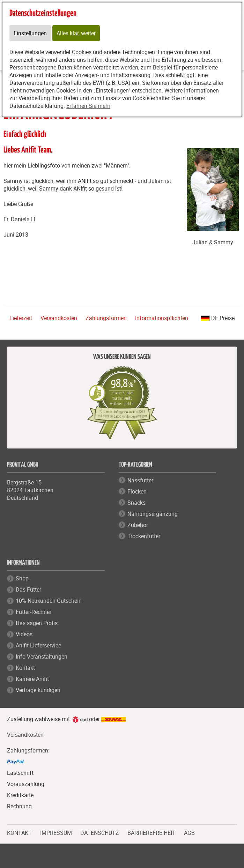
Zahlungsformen (106, 318)
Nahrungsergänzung (153, 514)
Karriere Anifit (32, 679)
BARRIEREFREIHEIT (151, 832)
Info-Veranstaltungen (42, 656)
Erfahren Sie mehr (88, 106)
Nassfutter (140, 480)
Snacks (136, 503)
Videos (24, 634)
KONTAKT (19, 832)
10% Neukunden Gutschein (49, 601)
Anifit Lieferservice (38, 645)
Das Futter (28, 589)
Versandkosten (59, 318)
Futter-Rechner (34, 612)
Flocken (137, 491)
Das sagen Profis (37, 623)
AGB (189, 833)
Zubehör (138, 525)
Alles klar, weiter (76, 33)
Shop (22, 578)
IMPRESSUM (56, 832)
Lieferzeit (21, 318)
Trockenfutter (144, 536)
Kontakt (25, 668)
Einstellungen (30, 33)
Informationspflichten (162, 318)
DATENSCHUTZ (100, 832)
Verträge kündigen (38, 690)
